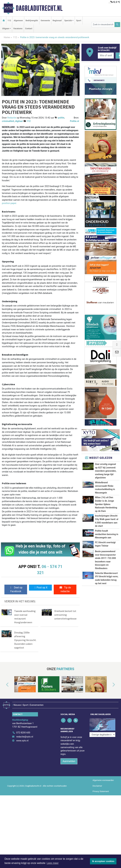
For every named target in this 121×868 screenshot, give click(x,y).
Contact (29, 28)
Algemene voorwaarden (103, 778)
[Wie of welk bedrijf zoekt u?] (106, 56)
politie (61, 118)
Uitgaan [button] (6, 28)
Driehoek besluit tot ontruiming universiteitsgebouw (65, 615)
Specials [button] (68, 20)
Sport (79, 20)
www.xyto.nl (22, 739)
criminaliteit (8, 121)
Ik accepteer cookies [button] (103, 861)
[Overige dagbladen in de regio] (102, 724)
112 (9, 20)
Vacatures (18, 28)
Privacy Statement (101, 790)
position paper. (9, 203)
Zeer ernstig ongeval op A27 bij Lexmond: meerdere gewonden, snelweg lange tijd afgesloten (106, 471)
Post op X (40, 588)
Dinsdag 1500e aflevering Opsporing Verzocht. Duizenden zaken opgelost (25, 640)
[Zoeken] (117, 25)
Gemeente (45, 20)
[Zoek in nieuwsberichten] (103, 25)
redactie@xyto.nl (25, 735)
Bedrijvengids (32, 20)
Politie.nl (74, 121)
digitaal (19, 121)
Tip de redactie (65, 589)
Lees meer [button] (53, 863)
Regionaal (57, 20)
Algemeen (18, 20)
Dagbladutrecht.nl (39, 8)
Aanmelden (69, 759)
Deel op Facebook (16, 589)
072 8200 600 (23, 731)
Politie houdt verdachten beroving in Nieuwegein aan (107, 534)
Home (7, 37)
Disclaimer (97, 784)
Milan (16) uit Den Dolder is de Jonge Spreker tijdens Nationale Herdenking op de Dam (106, 504)
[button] (4, 685)
